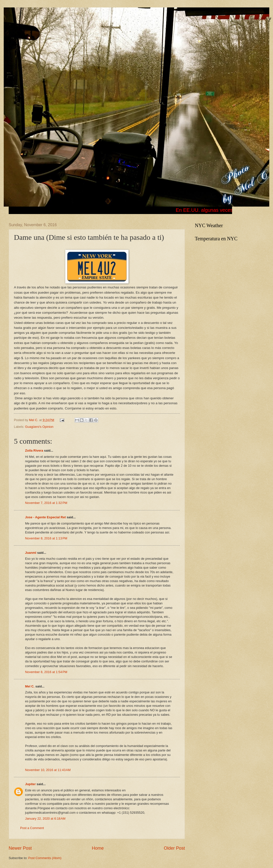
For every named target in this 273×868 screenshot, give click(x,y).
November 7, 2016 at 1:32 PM (46, 503)
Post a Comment (32, 828)
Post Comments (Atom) (45, 858)
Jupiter (30, 784)
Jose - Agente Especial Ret (45, 517)
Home (98, 848)
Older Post (174, 848)
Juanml (31, 553)
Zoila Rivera (34, 450)
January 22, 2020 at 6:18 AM (45, 819)
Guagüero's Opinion (39, 427)
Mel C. (34, 420)
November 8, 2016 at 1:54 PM (46, 672)
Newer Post (20, 848)
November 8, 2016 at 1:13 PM (46, 538)
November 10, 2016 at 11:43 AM (48, 770)
